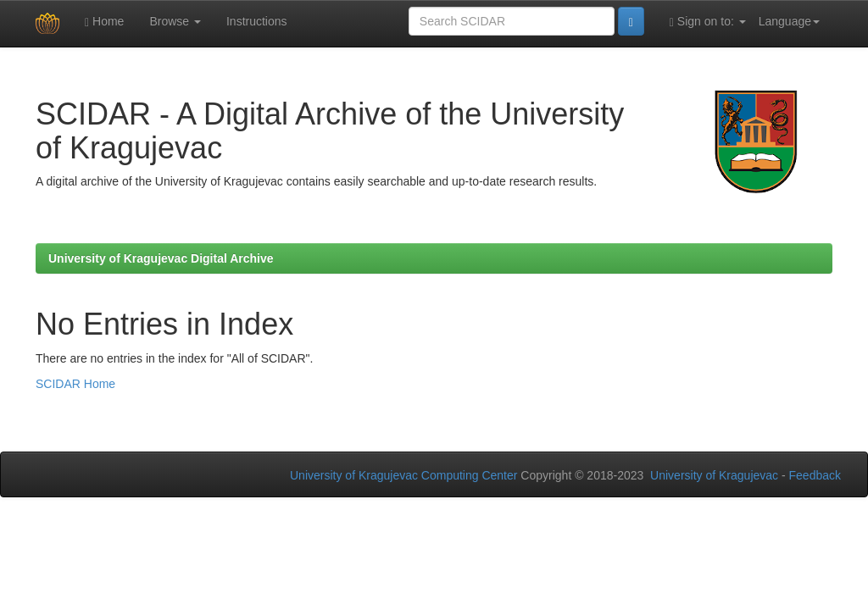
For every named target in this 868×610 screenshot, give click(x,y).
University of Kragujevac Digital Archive (161, 258)
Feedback (815, 475)
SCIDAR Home (75, 384)
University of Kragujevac (714, 475)
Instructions (257, 21)
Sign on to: (708, 22)
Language (789, 21)
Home (104, 22)
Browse (175, 21)
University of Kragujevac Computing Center (403, 475)
